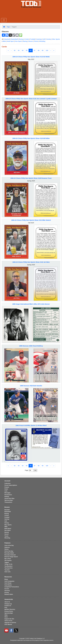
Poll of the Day (9, 551)
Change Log (8, 604)
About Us (7, 602)
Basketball (14, 39)
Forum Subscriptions (11, 485)
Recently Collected (10, 555)
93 (19, 50)
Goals (6, 489)
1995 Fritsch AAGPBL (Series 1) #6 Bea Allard (31, 425)
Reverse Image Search (11, 557)
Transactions (8, 502)
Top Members (9, 566)
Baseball (7, 39)
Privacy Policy (9, 611)
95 (27, 50)
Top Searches (9, 568)
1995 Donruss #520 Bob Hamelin (31, 386)
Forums (7, 589)
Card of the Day (9, 545)
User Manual (8, 624)
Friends (7, 487)
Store (6, 617)
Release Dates (9, 594)
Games (7, 549)
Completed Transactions (12, 587)
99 (43, 50)
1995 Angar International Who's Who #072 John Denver (31, 304)
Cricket (27, 39)
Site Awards (8, 560)
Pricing (7, 592)
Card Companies (9, 581)
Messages (7, 493)
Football (33, 39)
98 (39, 50)
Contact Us (8, 606)
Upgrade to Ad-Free (10, 623)
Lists (6, 491)
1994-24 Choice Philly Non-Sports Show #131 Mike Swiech (31, 220)
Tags (8, 27)
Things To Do (8, 564)
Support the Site (9, 619)
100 (47, 50)
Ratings (7, 497)
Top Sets (7, 570)
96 (31, 50)
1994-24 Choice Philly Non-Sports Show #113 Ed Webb (31, 57)
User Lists (7, 572)
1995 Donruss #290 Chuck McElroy (31, 346)
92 (15, 50)
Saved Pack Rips (9, 498)
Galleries (7, 547)
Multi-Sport (10, 41)
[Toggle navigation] (4, 20)
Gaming (39, 39)
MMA (4, 41)
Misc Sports (56, 39)
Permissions (8, 495)
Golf (44, 39)
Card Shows (8, 585)
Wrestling (42, 41)
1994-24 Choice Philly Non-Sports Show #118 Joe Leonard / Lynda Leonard (31, 99)
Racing (25, 41)
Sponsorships (9, 500)
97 (35, 50)
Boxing (21, 39)
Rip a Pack (8, 559)
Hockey (49, 39)
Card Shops (8, 583)
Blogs (6, 579)
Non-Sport (18, 41)
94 (23, 50)
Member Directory (10, 609)
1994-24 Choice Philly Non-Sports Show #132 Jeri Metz (31, 262)
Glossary (7, 591)
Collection (7, 483)
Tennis (36, 41)
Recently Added (9, 553)
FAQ (6, 607)
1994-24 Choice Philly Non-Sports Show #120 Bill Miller (31, 138)
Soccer (31, 41)
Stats (6, 615)
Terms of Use (8, 621)
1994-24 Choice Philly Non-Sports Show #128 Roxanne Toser (31, 178)
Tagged (7, 562)
